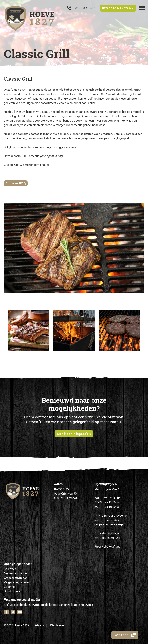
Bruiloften (10, 569)
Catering (9, 587)
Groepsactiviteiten (16, 578)
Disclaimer (57, 625)
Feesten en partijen (16, 573)
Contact (125, 635)
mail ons (114, 547)
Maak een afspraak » (74, 434)
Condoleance (12, 591)
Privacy (39, 625)
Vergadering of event (17, 582)
